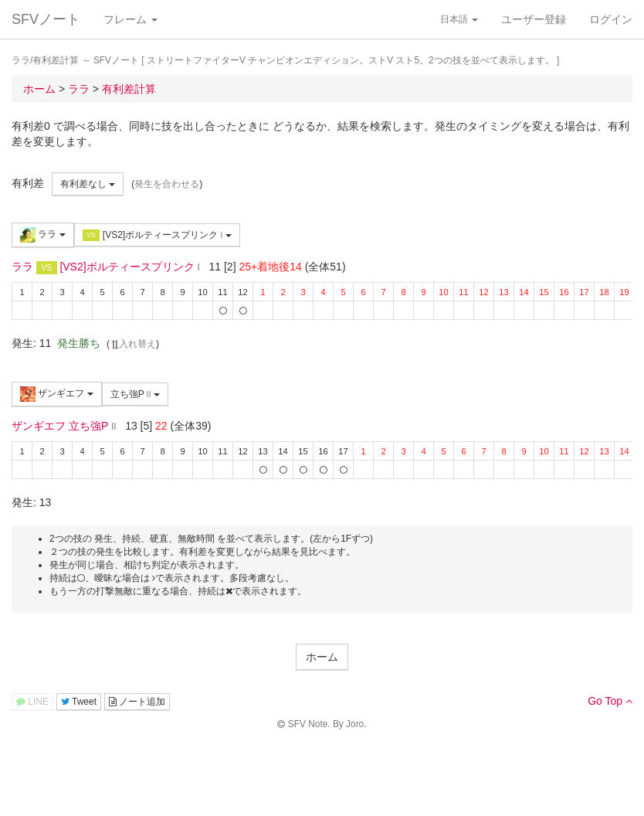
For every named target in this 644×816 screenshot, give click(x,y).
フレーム (130, 19)
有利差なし (88, 184)
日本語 (459, 19)
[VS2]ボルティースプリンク (157, 235)
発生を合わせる (167, 184)
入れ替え (133, 344)
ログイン (611, 19)
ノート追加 (137, 702)
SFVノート (46, 19)
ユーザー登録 (534, 19)
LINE (32, 702)
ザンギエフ (57, 394)
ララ (43, 235)
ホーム (322, 657)
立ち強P (135, 394)
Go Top (610, 701)
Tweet (79, 702)
